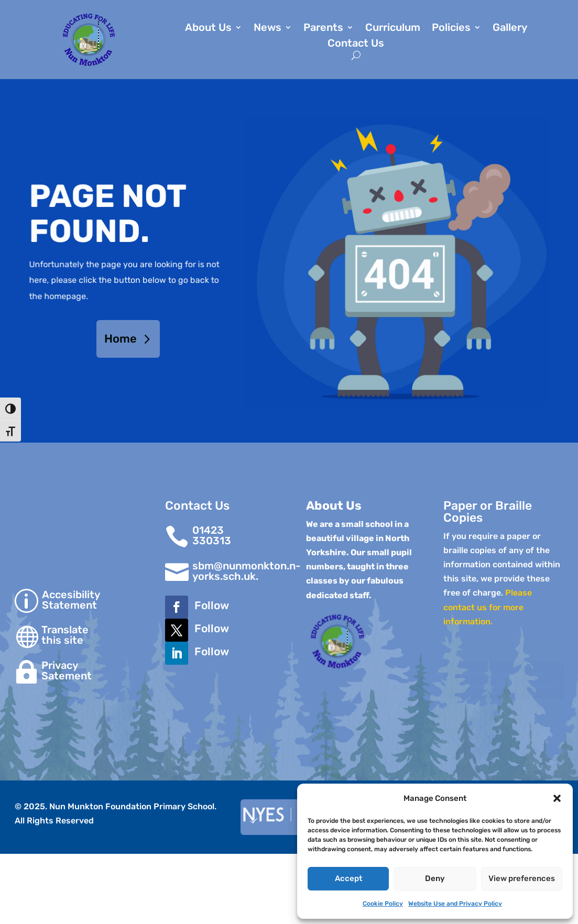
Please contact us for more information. (488, 607)
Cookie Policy (383, 904)
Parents (323, 29)
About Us (208, 29)
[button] (557, 798)
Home (121, 339)
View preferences (522, 878)
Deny (435, 878)
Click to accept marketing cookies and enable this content (504, 680)
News (268, 29)
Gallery (510, 29)
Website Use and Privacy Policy (455, 904)
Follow (212, 605)
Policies (451, 29)
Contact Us (356, 44)
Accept (348, 878)
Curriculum (393, 29)
